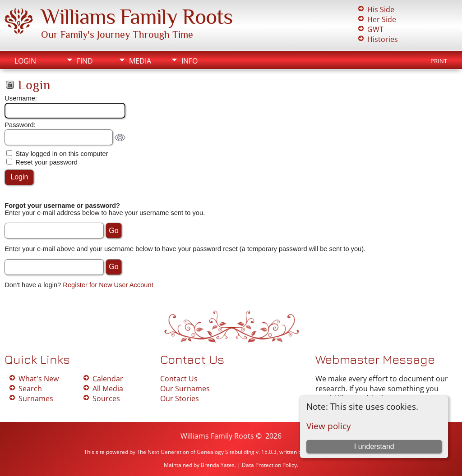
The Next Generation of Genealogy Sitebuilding (196, 452)
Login (25, 61)
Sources (106, 398)
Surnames (36, 398)
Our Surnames (185, 389)
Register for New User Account (108, 285)
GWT (375, 29)
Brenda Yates (218, 465)
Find (85, 61)
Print (439, 61)
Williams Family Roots (137, 17)
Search (30, 389)
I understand (374, 446)
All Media (108, 389)
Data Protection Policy (269, 465)
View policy (329, 426)
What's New (39, 379)
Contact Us (179, 379)
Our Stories (180, 398)
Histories (383, 39)
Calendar (108, 379)
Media (140, 61)
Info (189, 61)
